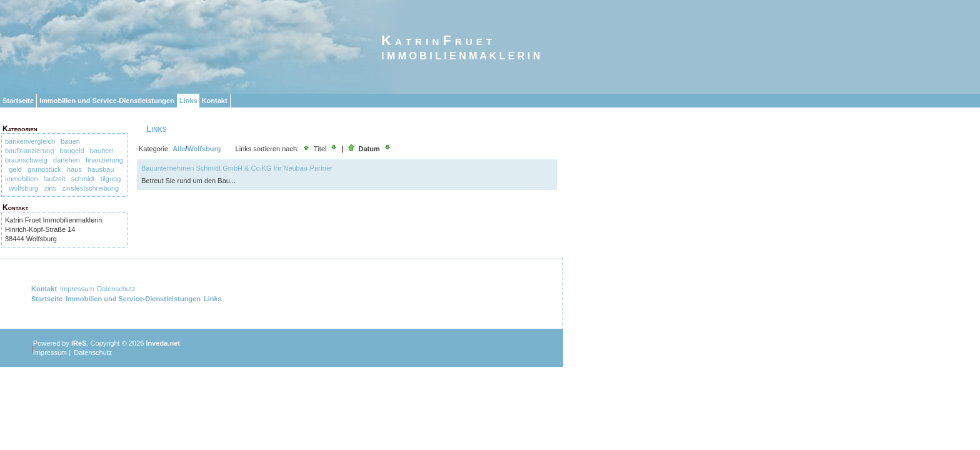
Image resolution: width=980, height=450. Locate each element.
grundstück (44, 169)
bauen (70, 141)
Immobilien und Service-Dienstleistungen (107, 101)
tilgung (111, 179)
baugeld (72, 151)
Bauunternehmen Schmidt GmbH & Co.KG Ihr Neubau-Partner (237, 168)
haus (74, 169)
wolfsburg (23, 188)
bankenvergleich (30, 141)
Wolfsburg (204, 149)
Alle (179, 149)
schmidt (83, 179)
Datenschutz (116, 289)
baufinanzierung (29, 151)
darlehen (67, 160)
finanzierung (104, 160)
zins (50, 188)
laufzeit (55, 179)
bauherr (102, 151)
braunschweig (26, 160)
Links (188, 101)
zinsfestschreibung (90, 188)
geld (15, 169)
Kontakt (215, 101)
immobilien (22, 179)
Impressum (77, 289)
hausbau (101, 169)
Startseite (18, 101)
